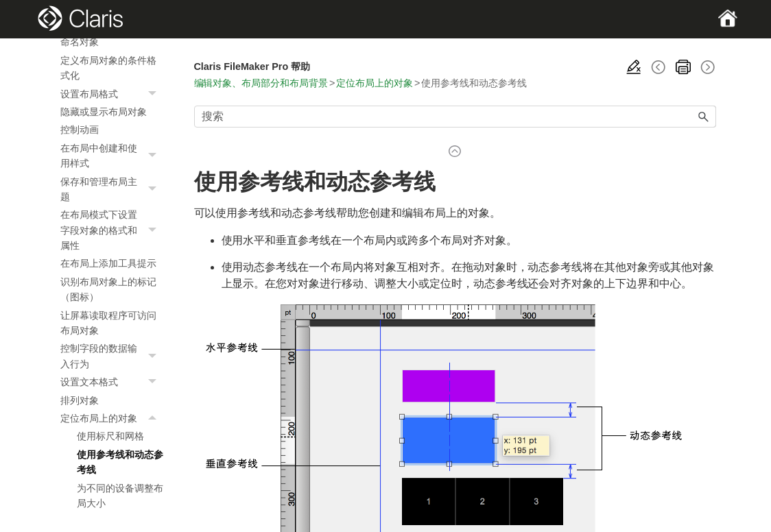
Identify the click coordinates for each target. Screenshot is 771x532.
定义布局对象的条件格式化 (108, 68)
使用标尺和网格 (110, 436)
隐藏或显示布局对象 (104, 112)
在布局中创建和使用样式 (112, 156)
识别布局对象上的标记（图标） (108, 289)
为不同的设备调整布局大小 (120, 496)
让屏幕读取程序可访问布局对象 (108, 323)
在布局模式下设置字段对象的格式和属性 (112, 230)
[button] (154, 94)
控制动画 (80, 130)
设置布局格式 (112, 94)
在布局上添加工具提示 (108, 263)
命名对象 (80, 42)
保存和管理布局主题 (112, 190)
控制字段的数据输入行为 (112, 356)
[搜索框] (455, 117)
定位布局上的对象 (112, 418)
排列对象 (80, 400)
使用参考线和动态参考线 (120, 462)
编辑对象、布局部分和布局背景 (261, 83)
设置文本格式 (112, 382)
